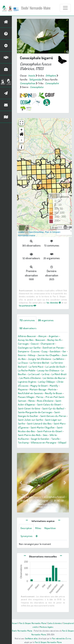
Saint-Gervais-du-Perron (53, 416)
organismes (46, 320)
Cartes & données (55, 623)
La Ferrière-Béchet (39, 363)
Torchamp (23, 442)
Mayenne (23, 389)
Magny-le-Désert (39, 386)
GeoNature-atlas (31, 638)
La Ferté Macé (36, 367)
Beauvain (40, 340)
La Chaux (23, 363)
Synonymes (26, 536)
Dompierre (23, 351)
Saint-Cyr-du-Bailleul (53, 408)
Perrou (40, 397)
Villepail (62, 442)
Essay (45, 351)
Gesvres (22, 355)
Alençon (42, 336)
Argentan (54, 336)
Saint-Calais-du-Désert (49, 404)
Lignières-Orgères (27, 382)
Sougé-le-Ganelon (40, 439)
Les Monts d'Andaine (30, 378)
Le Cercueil (34, 374)
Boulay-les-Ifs (54, 340)
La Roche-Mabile (27, 370)
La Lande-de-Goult (55, 367)
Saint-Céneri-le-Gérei (29, 408)
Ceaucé (35, 344)
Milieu (38, 528)
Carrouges (23, 344)
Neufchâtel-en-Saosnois (30, 393)
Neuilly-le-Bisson (54, 393)
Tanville (55, 439)
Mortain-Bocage (38, 389)
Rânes (32, 401)
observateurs (28, 328)
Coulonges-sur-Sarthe (29, 348)
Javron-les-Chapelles (48, 355)
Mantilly (54, 386)
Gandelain (55, 351)
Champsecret (48, 344)
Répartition (50, 528)
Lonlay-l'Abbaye (46, 382)
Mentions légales (46, 627)
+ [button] (22, 130)
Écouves (35, 351)
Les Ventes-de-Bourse (54, 378)
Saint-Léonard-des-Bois (39, 423)
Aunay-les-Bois (26, 340)
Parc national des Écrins (61, 638)
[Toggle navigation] (65, 8)
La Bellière (58, 359)
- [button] (22, 140)
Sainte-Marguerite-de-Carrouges (35, 412)
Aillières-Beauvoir (27, 336)
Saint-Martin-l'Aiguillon (43, 427)
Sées (45, 435)
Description (26, 528)
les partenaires (28, 305)
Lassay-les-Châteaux (48, 370)
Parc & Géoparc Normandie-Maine (33, 623)
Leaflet (21, 232)
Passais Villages (26, 397)
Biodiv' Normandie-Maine (36, 8)
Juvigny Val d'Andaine (39, 359)
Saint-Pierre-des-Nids (29, 435)
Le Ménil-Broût (59, 374)
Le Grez (46, 374)
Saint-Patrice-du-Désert (50, 431)
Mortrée (52, 389)
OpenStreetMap (36, 232)
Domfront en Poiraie (53, 348)
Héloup (32, 355)
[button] (22, 135)
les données (54, 302)
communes (27, 320)
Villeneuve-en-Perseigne (43, 442)
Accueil (15, 623)
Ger (64, 351)
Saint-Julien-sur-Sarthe (30, 420)
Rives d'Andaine (45, 401)
